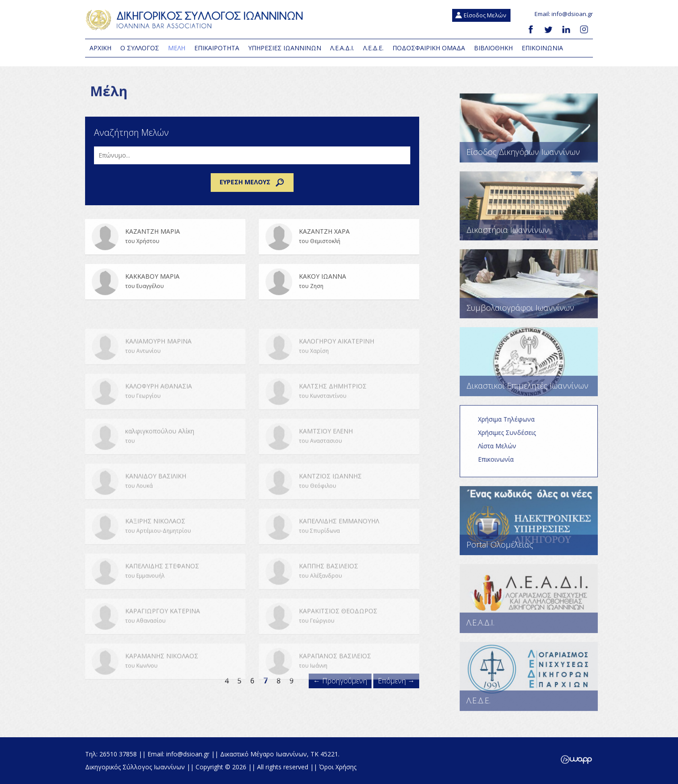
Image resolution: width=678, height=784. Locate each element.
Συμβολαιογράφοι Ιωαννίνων (535, 290)
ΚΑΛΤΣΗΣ (339, 406)
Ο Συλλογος (140, 48)
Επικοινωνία (502, 465)
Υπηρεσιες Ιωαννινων (285, 48)
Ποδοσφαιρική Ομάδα (429, 48)
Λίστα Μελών (503, 452)
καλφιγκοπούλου (165, 451)
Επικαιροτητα (217, 48)
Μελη (177, 48)
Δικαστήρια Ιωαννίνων (535, 212)
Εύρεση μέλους (252, 183)
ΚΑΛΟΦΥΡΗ (165, 406)
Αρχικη (100, 48)
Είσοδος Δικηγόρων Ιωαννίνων (535, 134)
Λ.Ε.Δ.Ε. (373, 48)
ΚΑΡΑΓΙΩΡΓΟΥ (165, 631)
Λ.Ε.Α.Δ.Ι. (342, 48)
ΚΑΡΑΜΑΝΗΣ (165, 676)
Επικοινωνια (542, 48)
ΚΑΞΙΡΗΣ (165, 541)
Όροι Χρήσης (338, 767)
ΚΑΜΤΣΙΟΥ (339, 451)
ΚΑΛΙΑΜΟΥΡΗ (165, 361)
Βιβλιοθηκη (493, 48)
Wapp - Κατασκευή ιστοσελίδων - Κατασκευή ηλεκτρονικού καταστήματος (576, 760)
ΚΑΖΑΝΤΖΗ (165, 243)
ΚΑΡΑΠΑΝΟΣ (339, 676)
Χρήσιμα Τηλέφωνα (512, 425)
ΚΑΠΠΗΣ (339, 586)
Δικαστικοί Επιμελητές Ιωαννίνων (535, 368)
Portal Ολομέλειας (535, 526)
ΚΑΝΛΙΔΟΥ (165, 496)
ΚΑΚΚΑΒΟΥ (165, 288)
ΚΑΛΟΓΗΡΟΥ (339, 361)
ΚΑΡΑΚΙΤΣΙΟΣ (339, 631)
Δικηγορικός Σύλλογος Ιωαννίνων (196, 20)
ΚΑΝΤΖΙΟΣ (339, 496)
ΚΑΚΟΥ (339, 288)
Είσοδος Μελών (485, 15)
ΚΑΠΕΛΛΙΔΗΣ (339, 541)
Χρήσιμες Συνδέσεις (513, 438)
